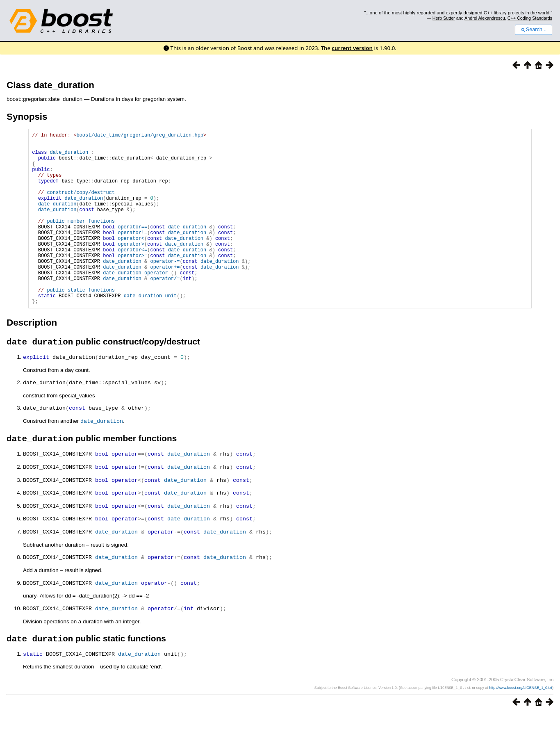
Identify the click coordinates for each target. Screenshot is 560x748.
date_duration (69, 157)
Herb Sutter (444, 18)
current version (352, 48)
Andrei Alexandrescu (485, 18)
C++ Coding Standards (530, 18)
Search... (534, 30)
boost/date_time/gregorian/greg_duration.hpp (140, 136)
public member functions (81, 241)
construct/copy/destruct (81, 206)
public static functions (81, 324)
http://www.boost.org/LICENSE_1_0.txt (521, 722)
